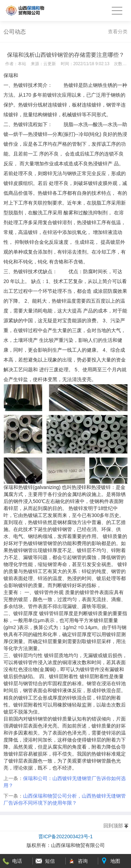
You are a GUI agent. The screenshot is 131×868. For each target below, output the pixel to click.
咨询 (83, 861)
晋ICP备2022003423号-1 (66, 836)
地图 (115, 861)
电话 (17, 861)
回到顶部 (113, 826)
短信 (50, 861)
